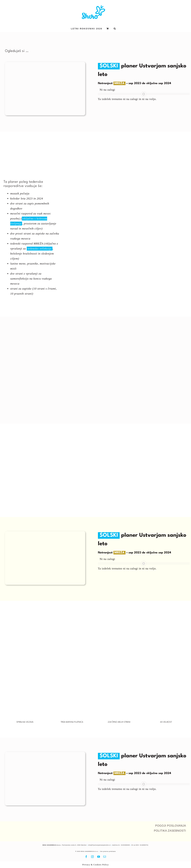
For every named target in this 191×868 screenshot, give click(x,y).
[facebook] (86, 857)
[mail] (105, 857)
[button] (115, 29)
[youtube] (99, 857)
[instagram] (92, 857)
